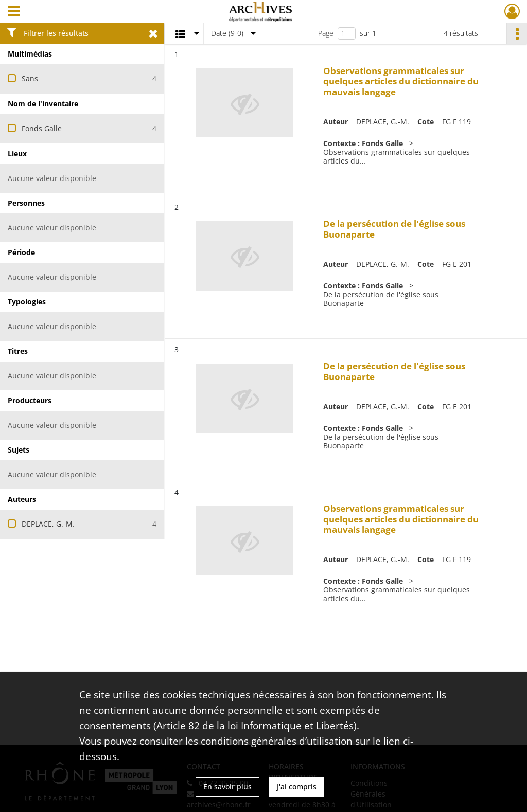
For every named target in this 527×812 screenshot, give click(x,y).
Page (326, 33)
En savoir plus (227, 787)
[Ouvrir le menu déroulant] (14, 12)
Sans (30, 78)
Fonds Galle (42, 128)
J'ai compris (297, 787)
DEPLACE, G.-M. (48, 524)
